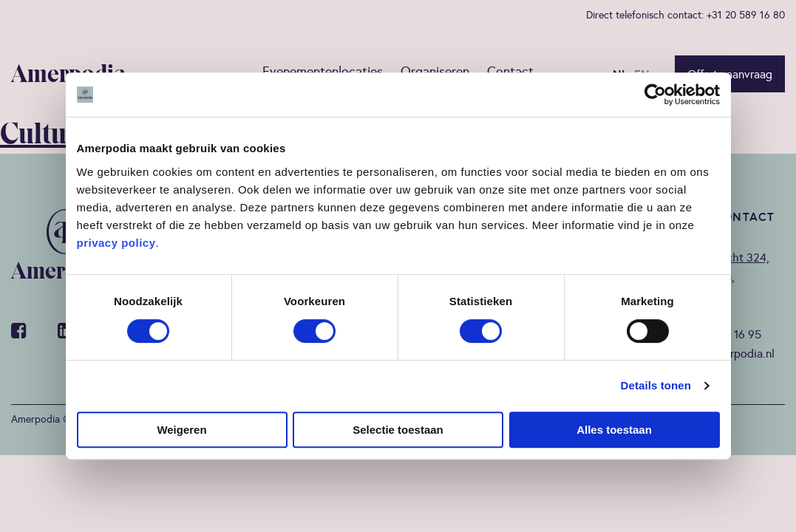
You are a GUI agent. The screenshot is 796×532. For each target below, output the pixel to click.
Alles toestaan (614, 430)
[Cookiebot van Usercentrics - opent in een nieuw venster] (655, 95)
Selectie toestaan (398, 430)
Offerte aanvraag (730, 74)
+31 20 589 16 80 (746, 15)
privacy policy (116, 243)
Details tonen (656, 385)
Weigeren (181, 430)
